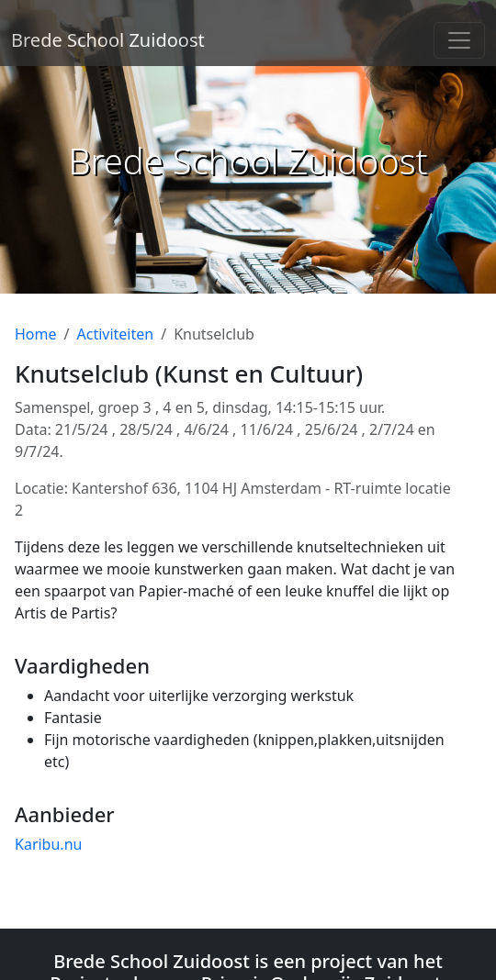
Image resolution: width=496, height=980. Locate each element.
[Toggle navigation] (459, 40)
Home (36, 334)
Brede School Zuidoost (108, 40)
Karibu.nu (48, 844)
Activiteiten (115, 334)
